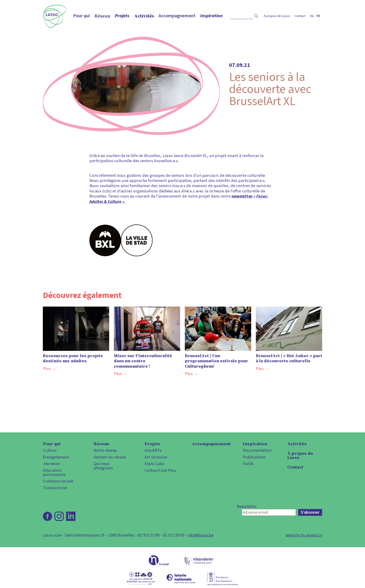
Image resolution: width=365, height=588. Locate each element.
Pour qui (81, 16)
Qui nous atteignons (103, 466)
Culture (50, 450)
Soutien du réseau (110, 457)
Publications (254, 457)
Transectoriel (55, 488)
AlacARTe (153, 450)
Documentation (257, 450)
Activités (144, 16)
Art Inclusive (156, 457)
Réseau (102, 16)
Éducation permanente (54, 473)
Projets (122, 16)
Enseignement (56, 457)
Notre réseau (105, 450)
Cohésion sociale (58, 481)
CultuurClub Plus (160, 470)
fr (318, 16)
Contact (300, 16)
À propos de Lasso (277, 16)
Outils (248, 464)
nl (312, 16)
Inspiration (211, 16)
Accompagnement (177, 16)
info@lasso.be (201, 535)
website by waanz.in (304, 535)
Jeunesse (51, 464)
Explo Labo (155, 464)
